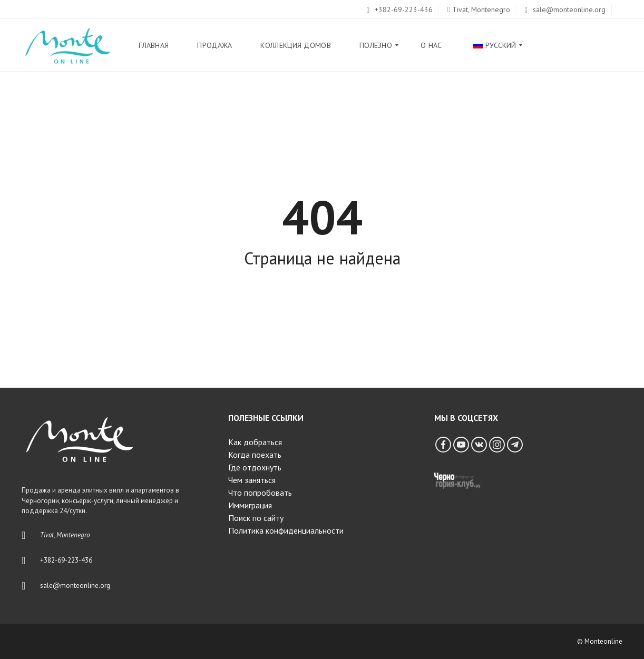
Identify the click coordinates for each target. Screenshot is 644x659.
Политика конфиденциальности (286, 530)
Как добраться (255, 442)
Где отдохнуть (255, 467)
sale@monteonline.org (565, 9)
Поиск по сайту (256, 518)
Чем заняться (252, 480)
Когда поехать (255, 455)
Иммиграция (250, 505)
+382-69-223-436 (400, 9)
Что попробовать (260, 493)
